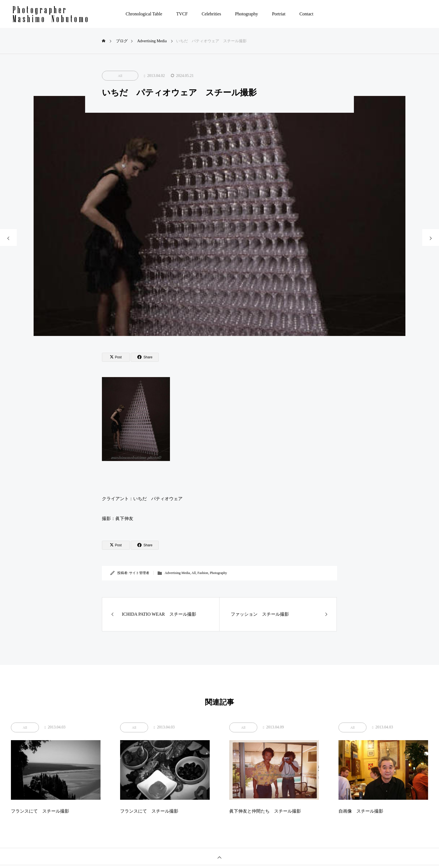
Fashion (203, 573)
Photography (247, 14)
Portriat (279, 14)
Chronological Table (144, 14)
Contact (306, 14)
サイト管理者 (139, 573)
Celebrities (211, 14)
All (120, 76)
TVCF (182, 14)
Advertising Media (177, 573)
